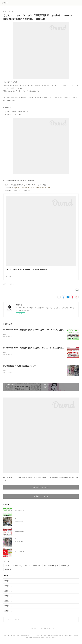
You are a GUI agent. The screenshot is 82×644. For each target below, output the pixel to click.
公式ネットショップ (41, 499)
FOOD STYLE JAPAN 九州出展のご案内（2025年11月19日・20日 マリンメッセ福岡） (34, 332)
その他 (8, 572)
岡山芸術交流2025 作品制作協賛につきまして (19, 368)
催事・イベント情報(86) (9, 286)
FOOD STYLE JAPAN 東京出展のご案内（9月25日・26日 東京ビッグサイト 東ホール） (41, 551)
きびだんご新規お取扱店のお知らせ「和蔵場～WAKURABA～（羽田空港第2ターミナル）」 (42, 521)
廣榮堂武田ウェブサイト (41, 490)
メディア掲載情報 (51, 568)
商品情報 (17, 568)
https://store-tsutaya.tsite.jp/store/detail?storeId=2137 (32, 188)
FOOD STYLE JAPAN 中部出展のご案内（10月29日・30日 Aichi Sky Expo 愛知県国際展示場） (37, 350)
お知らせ (5, 3)
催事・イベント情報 (33, 568)
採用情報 (65, 568)
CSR (7, 568)
